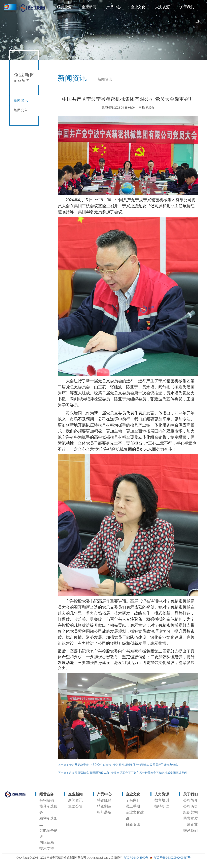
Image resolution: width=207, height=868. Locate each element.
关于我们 (187, 7)
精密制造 (104, 806)
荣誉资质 (191, 818)
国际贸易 (47, 842)
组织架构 (191, 812)
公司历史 (191, 806)
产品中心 (113, 7)
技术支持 (47, 849)
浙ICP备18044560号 (136, 858)
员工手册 (133, 806)
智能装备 (104, 812)
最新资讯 (133, 824)
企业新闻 (89, 7)
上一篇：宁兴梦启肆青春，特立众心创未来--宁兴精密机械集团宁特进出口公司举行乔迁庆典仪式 (118, 765)
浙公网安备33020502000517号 (172, 858)
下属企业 (191, 824)
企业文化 (138, 7)
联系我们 (191, 830)
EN (198, 21)
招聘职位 (162, 806)
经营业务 (64, 7)
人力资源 (163, 7)
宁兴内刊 (133, 800)
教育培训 (162, 800)
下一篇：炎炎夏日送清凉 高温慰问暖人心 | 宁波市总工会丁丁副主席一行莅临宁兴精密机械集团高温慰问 (122, 773)
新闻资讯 (21, 100)
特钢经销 (47, 800)
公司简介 (191, 800)
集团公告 (21, 110)
